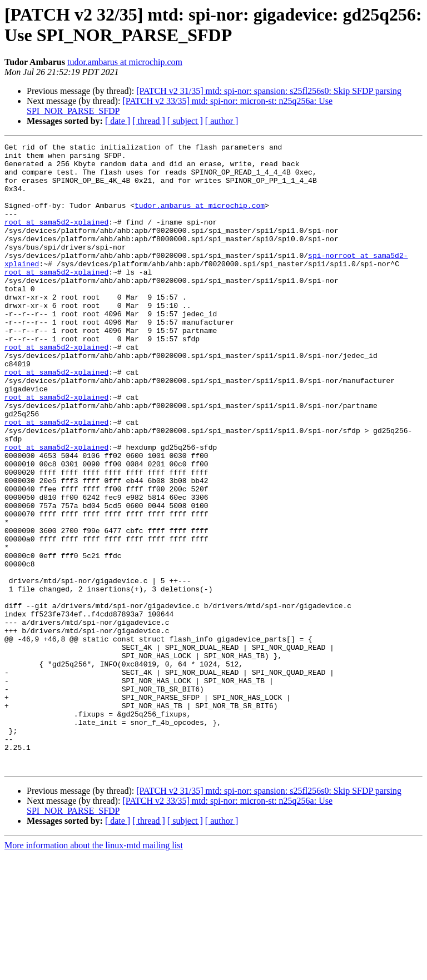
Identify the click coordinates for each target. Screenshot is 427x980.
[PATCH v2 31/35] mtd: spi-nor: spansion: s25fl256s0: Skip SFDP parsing (269, 91)
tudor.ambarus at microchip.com (125, 62)
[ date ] (118, 121)
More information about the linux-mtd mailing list (94, 970)
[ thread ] (149, 121)
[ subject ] (185, 121)
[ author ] (222, 121)
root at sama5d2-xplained (56, 238)
